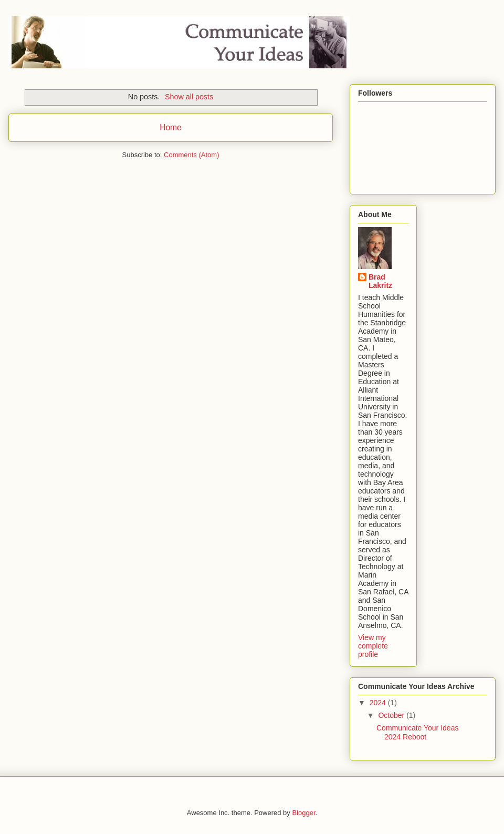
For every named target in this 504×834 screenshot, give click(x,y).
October (392, 715)
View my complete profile (373, 646)
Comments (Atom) (191, 155)
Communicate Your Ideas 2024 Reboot (417, 732)
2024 (379, 703)
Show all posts (189, 97)
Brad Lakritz (380, 281)
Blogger (303, 813)
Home (171, 127)
